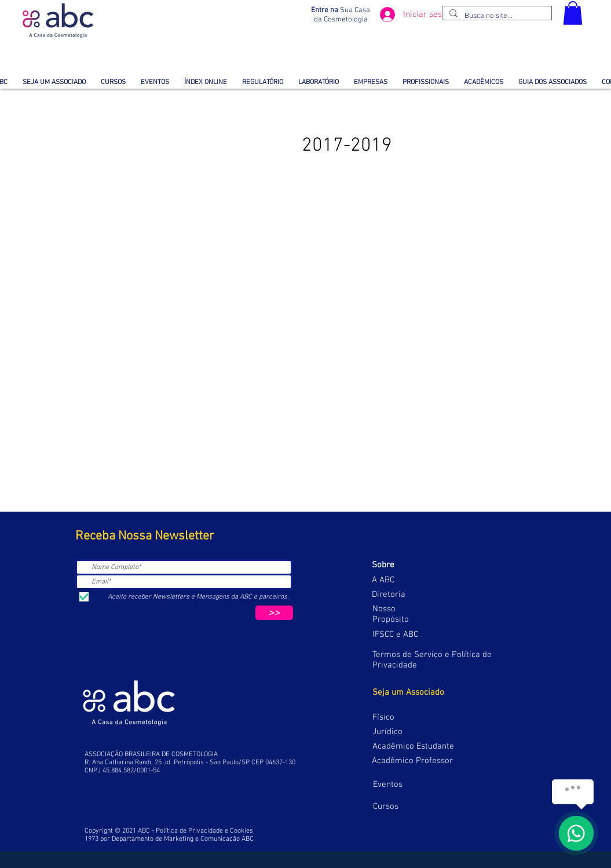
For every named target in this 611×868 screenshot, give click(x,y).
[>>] (274, 613)
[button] (573, 13)
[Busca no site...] (496, 16)
